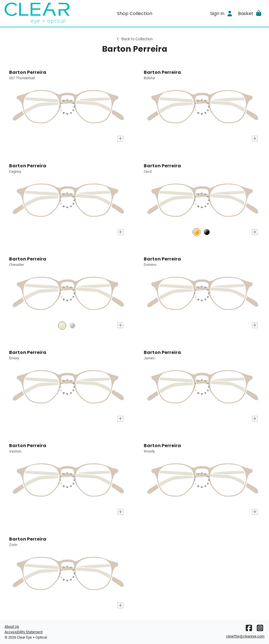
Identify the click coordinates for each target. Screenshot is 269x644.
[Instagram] (260, 629)
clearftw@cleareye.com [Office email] (245, 636)
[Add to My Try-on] (120, 139)
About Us (12, 627)
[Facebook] (249, 629)
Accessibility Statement (24, 632)
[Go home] (37, 13)
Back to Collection (134, 39)
